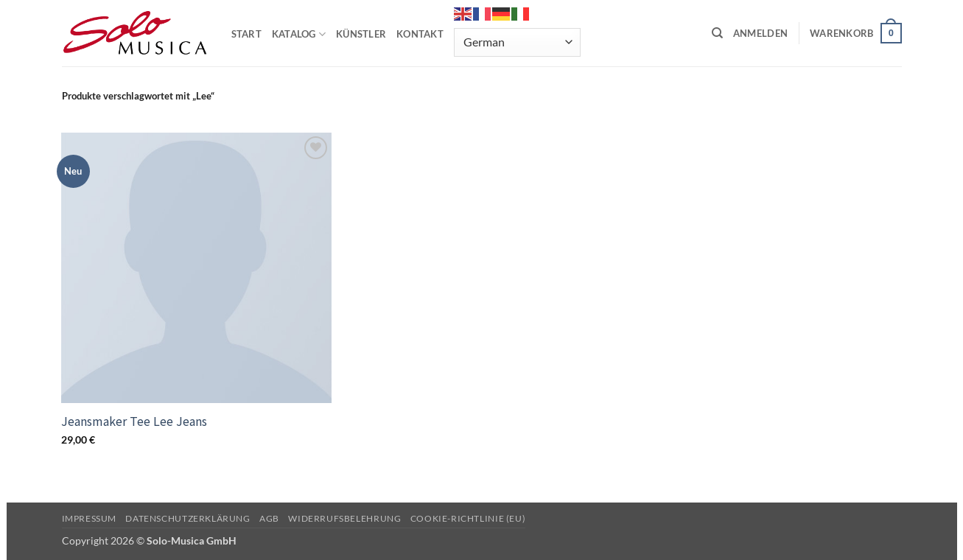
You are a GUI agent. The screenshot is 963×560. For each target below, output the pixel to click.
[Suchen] (717, 33)
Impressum (90, 518)
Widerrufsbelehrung (344, 518)
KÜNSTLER (361, 34)
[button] (760, 33)
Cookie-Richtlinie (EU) (468, 518)
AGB (269, 518)
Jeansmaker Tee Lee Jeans (134, 421)
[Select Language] (517, 42)
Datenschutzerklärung (188, 518)
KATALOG (299, 34)
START (246, 34)
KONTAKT (420, 34)
